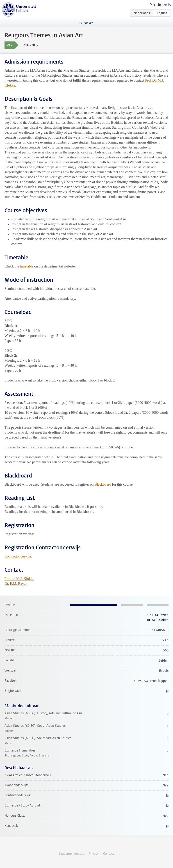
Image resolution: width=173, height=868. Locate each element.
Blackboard (103, 484)
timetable (27, 266)
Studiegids (160, 5)
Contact (109, 854)
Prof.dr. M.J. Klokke (19, 579)
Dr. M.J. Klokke (158, 620)
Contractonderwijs (18, 556)
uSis (32, 534)
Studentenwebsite (72, 854)
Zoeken (89, 23)
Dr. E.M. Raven (16, 584)
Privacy (94, 854)
